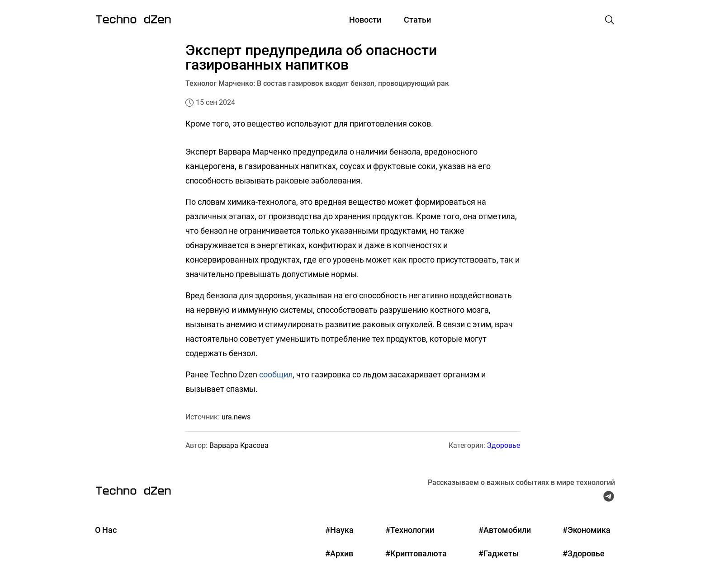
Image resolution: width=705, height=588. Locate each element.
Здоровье (504, 445)
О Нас (106, 530)
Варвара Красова (239, 445)
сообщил (276, 374)
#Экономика (587, 530)
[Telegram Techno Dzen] (609, 499)
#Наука (339, 530)
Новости (365, 20)
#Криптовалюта (416, 553)
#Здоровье (584, 553)
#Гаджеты (499, 553)
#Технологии (410, 530)
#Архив (339, 553)
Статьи (417, 20)
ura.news (236, 417)
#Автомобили (505, 530)
